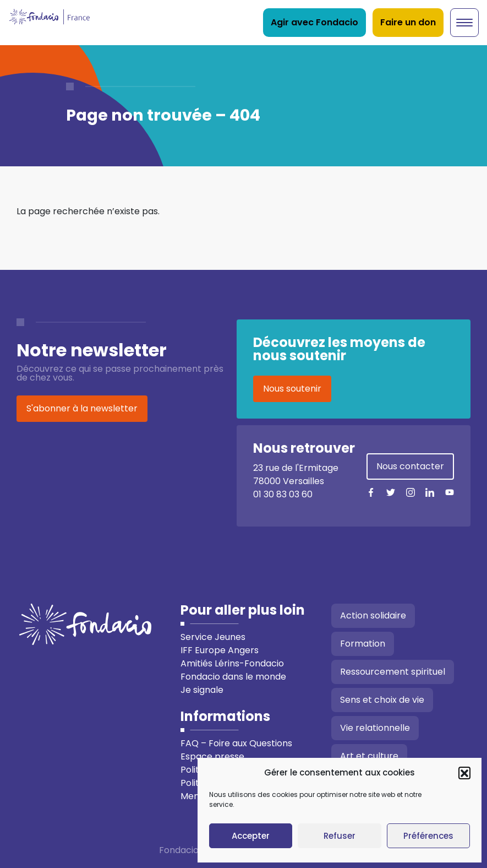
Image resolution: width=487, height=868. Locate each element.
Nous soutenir (292, 389)
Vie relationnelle (375, 728)
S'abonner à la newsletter (82, 408)
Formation (363, 644)
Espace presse (212, 756)
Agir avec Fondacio (314, 22)
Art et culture (369, 756)
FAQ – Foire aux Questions (236, 743)
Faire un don (408, 22)
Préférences (428, 836)
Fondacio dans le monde (233, 677)
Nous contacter (410, 466)
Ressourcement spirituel (393, 672)
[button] (464, 773)
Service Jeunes (213, 637)
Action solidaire (373, 615)
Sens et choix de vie (382, 700)
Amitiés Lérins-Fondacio (232, 663)
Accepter (251, 836)
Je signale (202, 690)
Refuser (340, 836)
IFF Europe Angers (220, 650)
